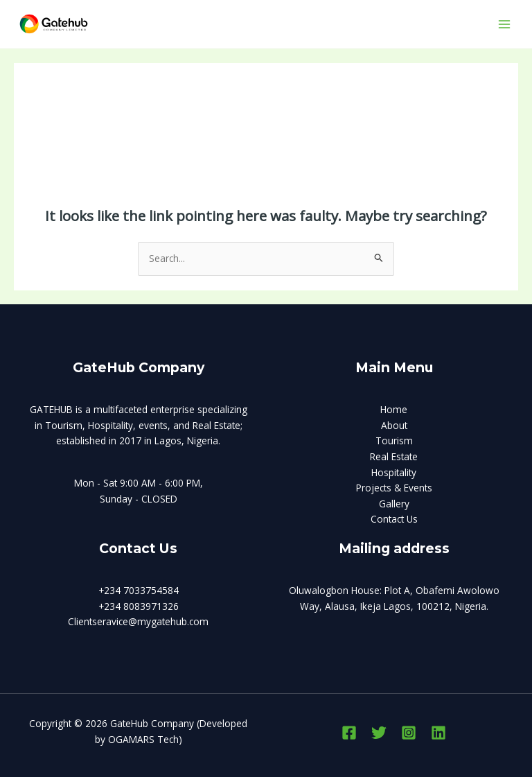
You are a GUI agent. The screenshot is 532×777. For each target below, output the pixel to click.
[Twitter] (379, 733)
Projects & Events (394, 488)
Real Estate (394, 456)
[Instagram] (409, 733)
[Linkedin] (438, 733)
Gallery (394, 504)
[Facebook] (349, 733)
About (394, 425)
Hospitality (394, 472)
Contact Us (394, 519)
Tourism (394, 440)
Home (394, 409)
